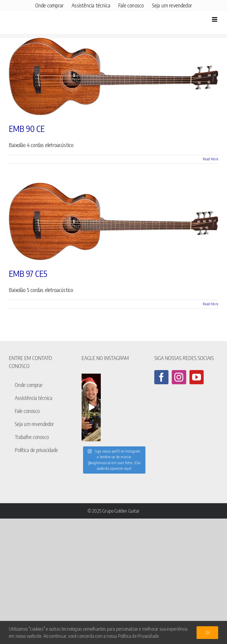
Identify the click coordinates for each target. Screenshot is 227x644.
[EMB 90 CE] (113, 76)
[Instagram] (179, 377)
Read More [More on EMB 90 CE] (210, 159)
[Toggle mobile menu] (215, 19)
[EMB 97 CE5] (113, 221)
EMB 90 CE (27, 129)
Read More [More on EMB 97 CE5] (210, 304)
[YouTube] (197, 377)
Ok (207, 633)
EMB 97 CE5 (28, 273)
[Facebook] (161, 377)
